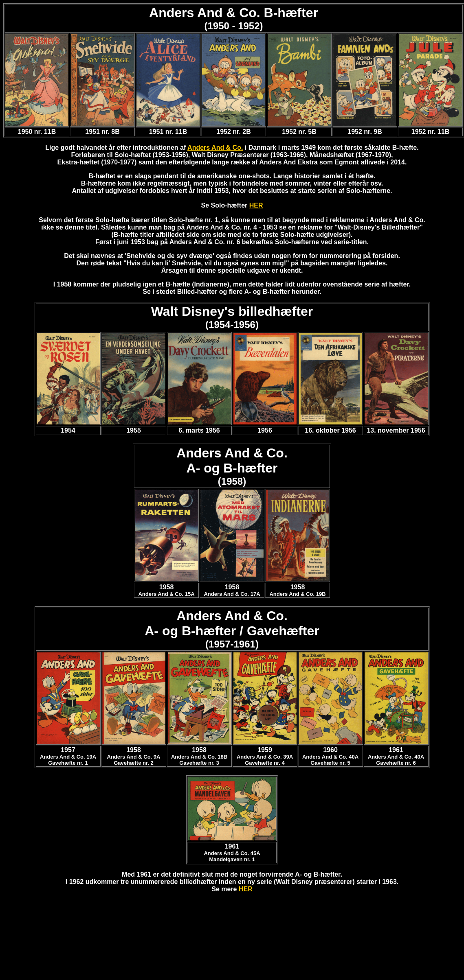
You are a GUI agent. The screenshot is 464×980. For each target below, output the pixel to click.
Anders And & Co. (215, 148)
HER (256, 205)
